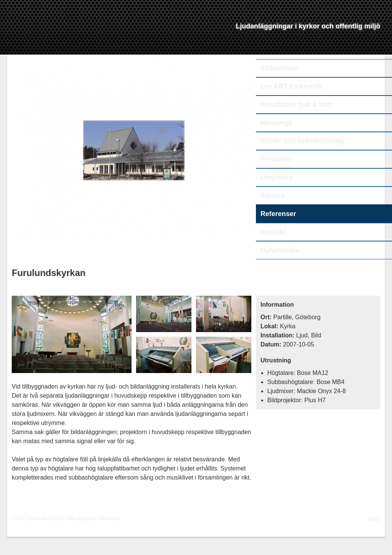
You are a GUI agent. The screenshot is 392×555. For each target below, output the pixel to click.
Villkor (374, 519)
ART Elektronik (85, 36)
